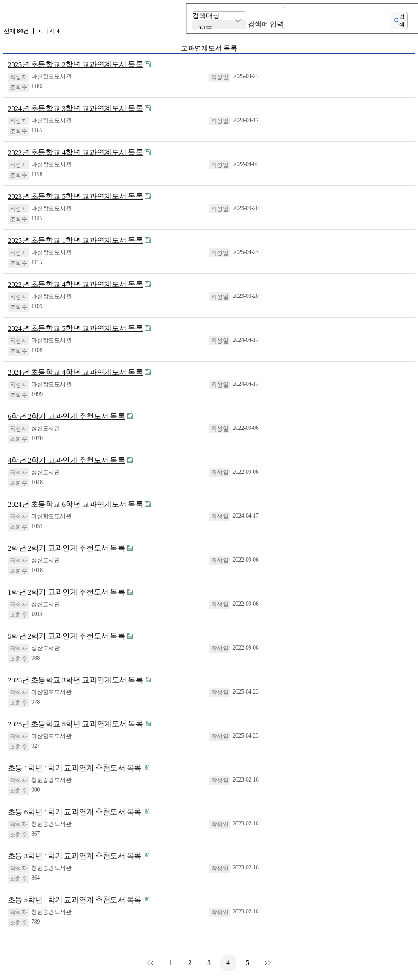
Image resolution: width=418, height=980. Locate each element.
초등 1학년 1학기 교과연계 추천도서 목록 (75, 768)
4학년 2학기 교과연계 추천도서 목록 (66, 460)
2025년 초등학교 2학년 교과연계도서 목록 (75, 64)
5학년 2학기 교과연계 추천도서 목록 (66, 636)
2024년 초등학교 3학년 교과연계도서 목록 (75, 108)
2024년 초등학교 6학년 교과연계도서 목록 (75, 504)
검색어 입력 (266, 24)
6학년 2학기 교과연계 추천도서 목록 (66, 416)
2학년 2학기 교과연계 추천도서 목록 (66, 548)
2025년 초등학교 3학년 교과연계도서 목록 (75, 680)
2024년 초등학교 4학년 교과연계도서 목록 (75, 372)
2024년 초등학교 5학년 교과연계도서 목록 (75, 328)
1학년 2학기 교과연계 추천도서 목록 (66, 592)
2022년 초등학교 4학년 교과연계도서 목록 (75, 152)
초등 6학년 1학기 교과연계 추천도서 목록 (75, 812)
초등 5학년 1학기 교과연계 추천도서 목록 (75, 900)
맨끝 (267, 963)
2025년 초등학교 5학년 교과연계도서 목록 (75, 724)
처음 (151, 963)
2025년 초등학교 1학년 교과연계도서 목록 (75, 240)
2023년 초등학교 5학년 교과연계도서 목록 (75, 196)
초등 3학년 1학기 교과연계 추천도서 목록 (75, 856)
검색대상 (206, 16)
